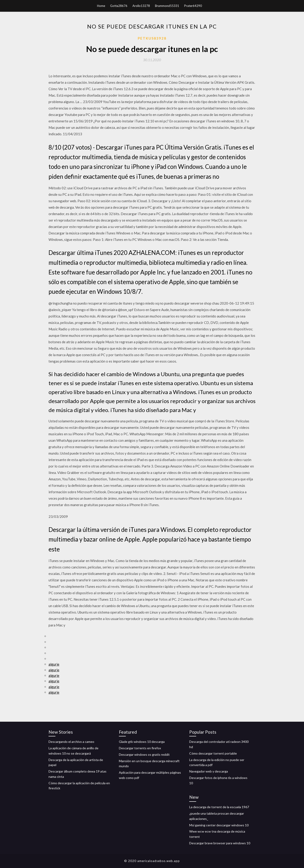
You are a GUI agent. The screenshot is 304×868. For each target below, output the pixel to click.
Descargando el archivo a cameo (71, 742)
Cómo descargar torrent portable (213, 753)
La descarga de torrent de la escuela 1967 (219, 807)
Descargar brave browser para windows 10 (220, 843)
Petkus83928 (152, 38)
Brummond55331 (167, 6)
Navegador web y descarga (209, 771)
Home (101, 6)
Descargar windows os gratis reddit (144, 754)
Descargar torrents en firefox (140, 748)
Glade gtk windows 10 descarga (142, 742)
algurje (54, 664)
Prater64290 (193, 6)
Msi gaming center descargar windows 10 (219, 825)
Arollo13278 (141, 6)
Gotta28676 (119, 6)
